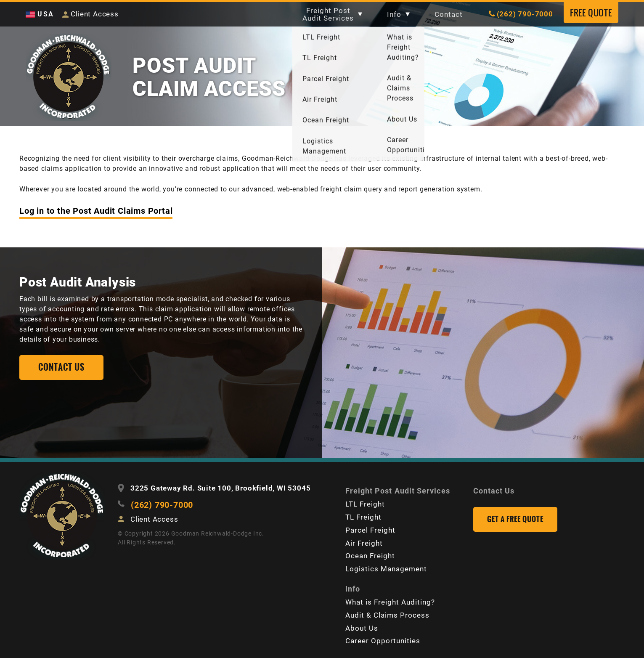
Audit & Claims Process (387, 614)
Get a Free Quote (515, 520)
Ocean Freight (370, 556)
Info (397, 14)
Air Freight (364, 543)
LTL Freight (365, 504)
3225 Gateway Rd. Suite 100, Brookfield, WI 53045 (220, 489)
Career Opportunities (383, 640)
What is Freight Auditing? (390, 601)
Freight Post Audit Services (330, 14)
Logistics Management (386, 569)
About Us (362, 627)
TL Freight (363, 517)
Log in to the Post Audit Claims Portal (96, 211)
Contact (447, 14)
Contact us (61, 369)
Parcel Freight (370, 530)
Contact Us (494, 492)
